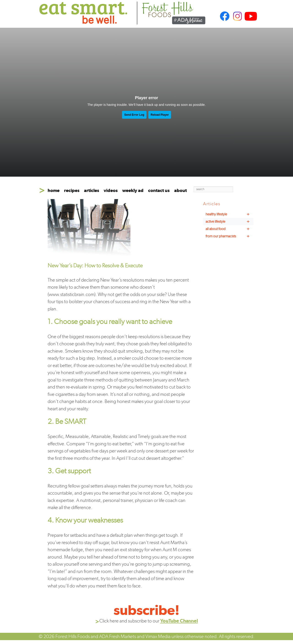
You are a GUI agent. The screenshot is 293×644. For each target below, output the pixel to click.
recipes (72, 190)
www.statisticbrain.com (72, 294)
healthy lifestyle (229, 214)
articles (92, 190)
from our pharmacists (229, 236)
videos (111, 190)
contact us (159, 190)
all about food (229, 229)
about (180, 190)
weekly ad (133, 190)
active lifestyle (229, 222)
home (54, 190)
